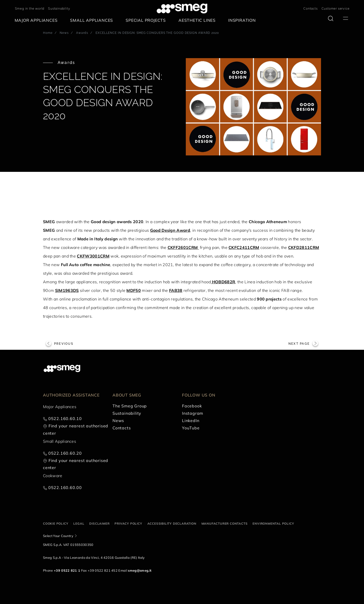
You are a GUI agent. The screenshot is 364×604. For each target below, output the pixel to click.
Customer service (336, 8)
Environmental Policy (273, 524)
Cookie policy (56, 524)
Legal (79, 524)
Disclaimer (99, 524)
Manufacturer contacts (225, 524)
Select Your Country (58, 536)
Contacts (310, 8)
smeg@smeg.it (140, 570)
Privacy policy (128, 524)
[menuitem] (37, 20)
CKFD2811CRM (304, 247)
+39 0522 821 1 (67, 570)
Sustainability (59, 8)
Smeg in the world (30, 8)
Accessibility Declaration (172, 524)
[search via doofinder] (331, 18)
